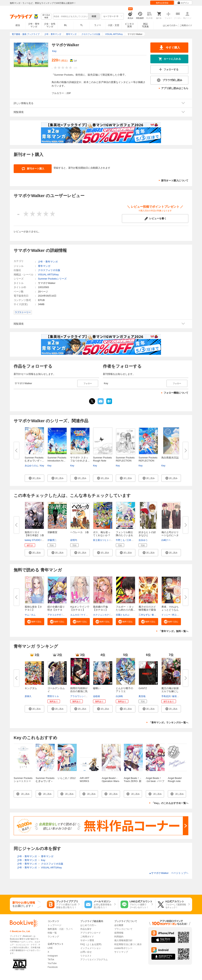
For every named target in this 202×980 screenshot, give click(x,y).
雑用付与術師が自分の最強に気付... (79, 691)
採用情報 (119, 933)
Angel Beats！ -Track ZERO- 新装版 (133, 781)
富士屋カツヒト (101, 540)
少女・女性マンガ (50, 25)
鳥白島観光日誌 (170, 458)
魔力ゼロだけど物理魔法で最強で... (147, 610)
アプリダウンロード (91, 933)
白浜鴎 (119, 696)
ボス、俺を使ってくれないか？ (102, 534)
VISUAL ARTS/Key (48, 275)
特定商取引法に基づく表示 (128, 944)
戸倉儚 (89, 696)
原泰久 (28, 696)
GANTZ (143, 688)
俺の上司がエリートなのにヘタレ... (170, 535)
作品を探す (86, 929)
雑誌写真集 (145, 25)
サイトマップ (121, 952)
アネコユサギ (54, 615)
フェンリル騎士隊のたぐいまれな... (124, 535)
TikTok (51, 960)
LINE (50, 948)
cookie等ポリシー (123, 948)
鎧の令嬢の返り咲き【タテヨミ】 (56, 610)
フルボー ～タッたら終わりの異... (125, 608)
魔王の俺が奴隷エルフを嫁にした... (170, 691)
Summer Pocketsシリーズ (52, 279)
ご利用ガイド (186, 25)
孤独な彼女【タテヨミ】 (33, 608)
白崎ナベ (166, 540)
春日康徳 (156, 615)
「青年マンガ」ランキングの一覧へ (169, 723)
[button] (34, 478)
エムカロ (75, 615)
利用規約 (119, 937)
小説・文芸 (114, 25)
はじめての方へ (170, 25)
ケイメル (86, 615)
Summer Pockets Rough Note (102, 459)
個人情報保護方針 (123, 940)
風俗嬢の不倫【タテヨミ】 (100, 608)
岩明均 (74, 540)
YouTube (52, 963)
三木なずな (144, 615)
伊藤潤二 (52, 540)
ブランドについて (123, 929)
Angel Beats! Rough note (175, 780)
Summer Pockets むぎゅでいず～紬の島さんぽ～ (45, 781)
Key (54, 51)
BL (66, 25)
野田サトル (53, 696)
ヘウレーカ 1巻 (80, 532)
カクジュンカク (101, 615)
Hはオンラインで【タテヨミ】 (80, 608)
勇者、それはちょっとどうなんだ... (170, 610)
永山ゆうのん (32, 466)
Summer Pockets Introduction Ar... (57, 459)
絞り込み (46, 16)
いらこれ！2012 (67, 778)
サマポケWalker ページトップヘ (169, 873)
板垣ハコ (177, 696)
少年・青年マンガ (34, 25)
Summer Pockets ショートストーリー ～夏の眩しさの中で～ (23, 783)
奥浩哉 (142, 696)
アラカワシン (77, 696)
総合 (18, 25)
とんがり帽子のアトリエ (124, 690)
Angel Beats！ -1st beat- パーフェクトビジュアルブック (155, 783)
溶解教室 (52, 532)
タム (33, 615)
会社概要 (119, 925)
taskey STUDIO (33, 540)
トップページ (54, 925)
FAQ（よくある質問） (92, 944)
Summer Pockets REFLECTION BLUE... (125, 461)
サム (27, 615)
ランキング (53, 937)
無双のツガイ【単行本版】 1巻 (34, 534)
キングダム (31, 688)
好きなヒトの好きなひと (147, 534)
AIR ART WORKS (84, 780)
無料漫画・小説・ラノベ (60, 929)
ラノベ (98, 25)
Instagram (53, 956)
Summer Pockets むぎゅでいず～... (34, 459)
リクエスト (86, 956)
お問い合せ (86, 952)
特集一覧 (52, 933)
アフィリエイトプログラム (94, 960)
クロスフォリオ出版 (49, 270)
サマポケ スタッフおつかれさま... (80, 459)
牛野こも (120, 540)
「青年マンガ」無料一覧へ (174, 631)
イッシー (166, 615)
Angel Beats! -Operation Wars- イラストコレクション (111, 783)
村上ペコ (177, 615)
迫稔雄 (96, 696)
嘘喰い (97, 688)
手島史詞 (166, 696)
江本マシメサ (133, 540)
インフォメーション (91, 948)
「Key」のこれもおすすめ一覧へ (170, 803)
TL (81, 25)
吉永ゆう (143, 540)
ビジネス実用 (129, 25)
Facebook (53, 967)
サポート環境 (87, 940)
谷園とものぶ (123, 615)
